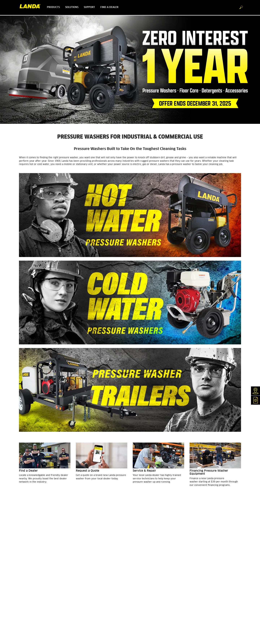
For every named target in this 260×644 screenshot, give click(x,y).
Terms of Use (83, 590)
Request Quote (27, 573)
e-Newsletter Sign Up (30, 604)
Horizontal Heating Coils (32, 588)
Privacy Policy (84, 593)
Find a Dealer (26, 570)
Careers (80, 573)
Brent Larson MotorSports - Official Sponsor (99, 579)
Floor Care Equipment (31, 595)
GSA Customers (27, 582)
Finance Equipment (29, 579)
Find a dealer (109, 7)
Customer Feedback (29, 576)
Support (89, 7)
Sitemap (80, 602)
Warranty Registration (31, 585)
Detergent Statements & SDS (34, 598)
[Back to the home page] (32, 7)
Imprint (80, 599)
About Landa (83, 570)
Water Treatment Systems (33, 591)
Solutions (72, 7)
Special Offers (27, 607)
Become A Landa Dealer (32, 601)
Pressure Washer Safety (89, 576)
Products (53, 7)
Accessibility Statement (89, 596)
